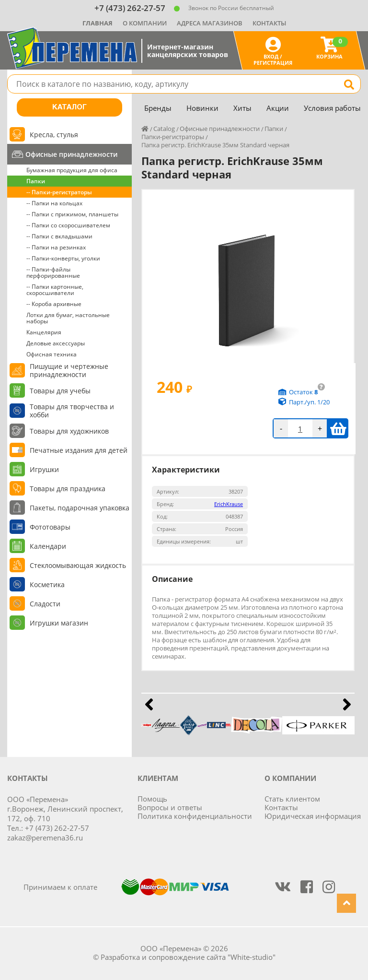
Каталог (69, 107)
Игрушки (44, 469)
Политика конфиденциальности (195, 816)
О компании (145, 23)
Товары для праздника (68, 489)
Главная (98, 23)
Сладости (45, 604)
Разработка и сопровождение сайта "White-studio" (188, 957)
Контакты (269, 23)
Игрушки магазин (59, 623)
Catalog (164, 129)
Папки (36, 181)
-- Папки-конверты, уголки (63, 258)
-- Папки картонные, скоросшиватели (55, 290)
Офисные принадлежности (71, 154)
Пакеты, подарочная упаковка (80, 508)
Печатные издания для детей (79, 450)
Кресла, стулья (54, 135)
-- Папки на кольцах (54, 203)
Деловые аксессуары (56, 343)
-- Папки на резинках (56, 247)
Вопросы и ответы (170, 807)
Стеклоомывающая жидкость (78, 565)
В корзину (338, 428)
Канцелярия (44, 332)
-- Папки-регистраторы (59, 192)
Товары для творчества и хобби (72, 411)
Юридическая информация (313, 816)
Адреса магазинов (210, 23)
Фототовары (50, 527)
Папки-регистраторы (173, 137)
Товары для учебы (60, 391)
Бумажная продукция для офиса (72, 170)
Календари (48, 546)
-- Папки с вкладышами (59, 236)
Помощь (152, 799)
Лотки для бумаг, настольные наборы (68, 318)
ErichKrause (229, 504)
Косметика (47, 584)
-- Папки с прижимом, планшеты (72, 214)
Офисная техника (52, 354)
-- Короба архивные (54, 304)
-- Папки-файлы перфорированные (53, 272)
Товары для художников (69, 431)
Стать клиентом (292, 799)
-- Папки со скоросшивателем (68, 225)
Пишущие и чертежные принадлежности (69, 370)
